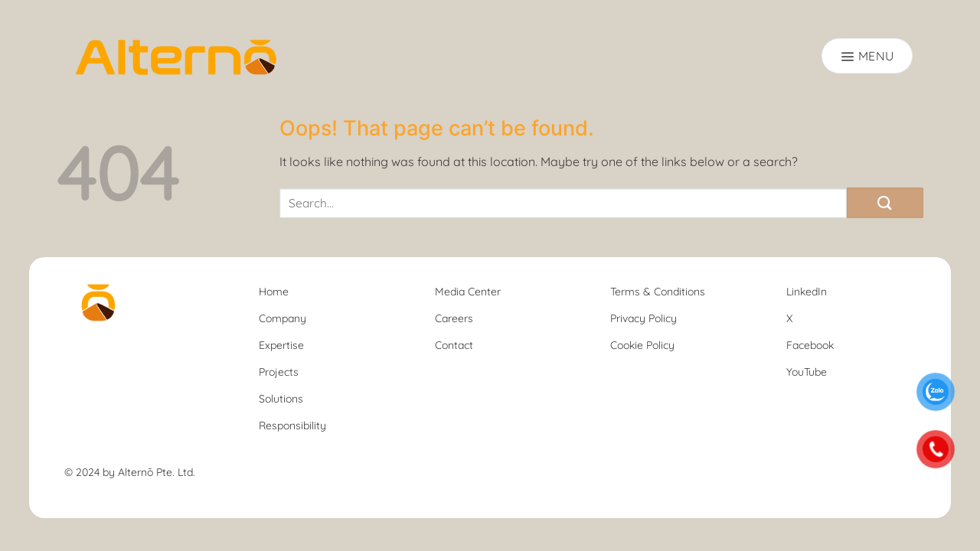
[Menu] (867, 56)
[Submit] (885, 203)
